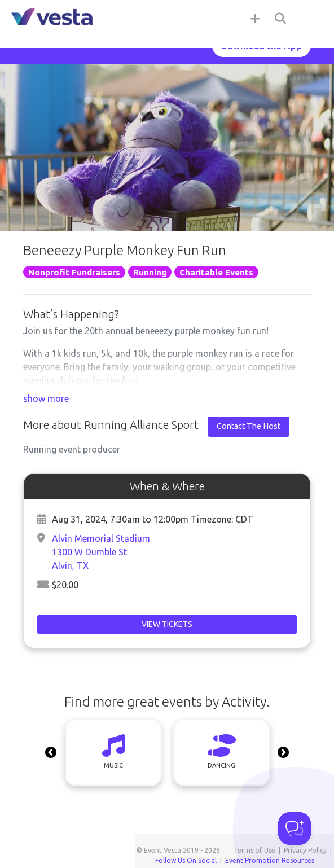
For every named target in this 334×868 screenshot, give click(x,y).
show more (46, 398)
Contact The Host (249, 426)
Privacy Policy (305, 850)
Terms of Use (254, 850)
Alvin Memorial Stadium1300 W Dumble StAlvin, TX (101, 552)
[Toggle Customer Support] (295, 828)
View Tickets (167, 624)
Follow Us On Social (186, 860)
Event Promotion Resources (270, 860)
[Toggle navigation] (311, 18)
